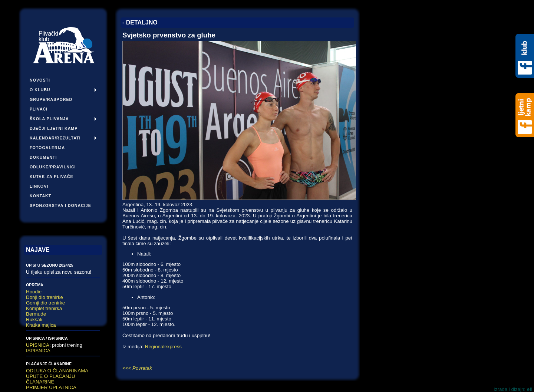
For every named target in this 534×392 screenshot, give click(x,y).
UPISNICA (38, 345)
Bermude (36, 314)
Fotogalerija (47, 148)
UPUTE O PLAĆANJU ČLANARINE (51, 379)
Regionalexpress (163, 347)
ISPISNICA (38, 351)
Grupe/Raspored (51, 99)
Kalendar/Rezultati (55, 138)
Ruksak (34, 319)
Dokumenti (43, 157)
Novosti (40, 80)
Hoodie (34, 292)
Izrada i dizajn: (513, 389)
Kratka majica (41, 325)
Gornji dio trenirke (45, 303)
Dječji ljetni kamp (54, 128)
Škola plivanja (49, 119)
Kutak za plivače (52, 177)
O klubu (40, 90)
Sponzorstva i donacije (60, 205)
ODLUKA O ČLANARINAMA (57, 371)
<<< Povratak (137, 368)
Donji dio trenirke (44, 297)
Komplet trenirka (44, 308)
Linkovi (39, 186)
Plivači (39, 109)
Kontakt (40, 196)
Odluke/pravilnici (53, 167)
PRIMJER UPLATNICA (51, 387)
